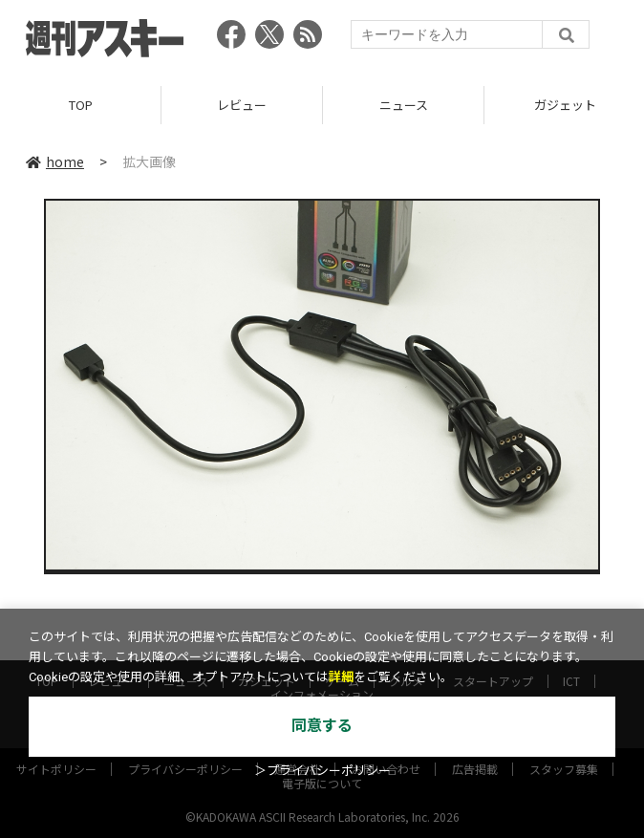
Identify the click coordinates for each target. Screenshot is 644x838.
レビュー (242, 105)
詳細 (341, 677)
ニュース (404, 105)
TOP (81, 105)
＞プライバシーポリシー (322, 771)
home (55, 161)
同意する (322, 726)
